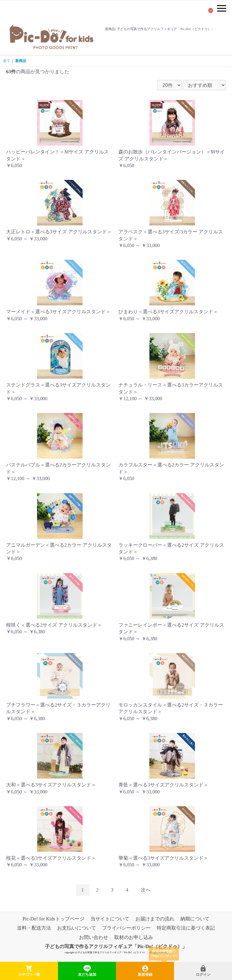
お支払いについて (77, 928)
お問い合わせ (94, 937)
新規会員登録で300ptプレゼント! (164, 953)
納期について (195, 919)
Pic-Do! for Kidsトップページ (53, 919)
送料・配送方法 (34, 928)
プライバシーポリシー (126, 928)
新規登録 (145, 967)
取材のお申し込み (134, 937)
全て (7, 61)
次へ (146, 890)
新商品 (21, 61)
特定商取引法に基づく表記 (186, 928)
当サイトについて (110, 919)
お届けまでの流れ (155, 919)
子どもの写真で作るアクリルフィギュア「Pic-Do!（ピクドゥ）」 (116, 947)
